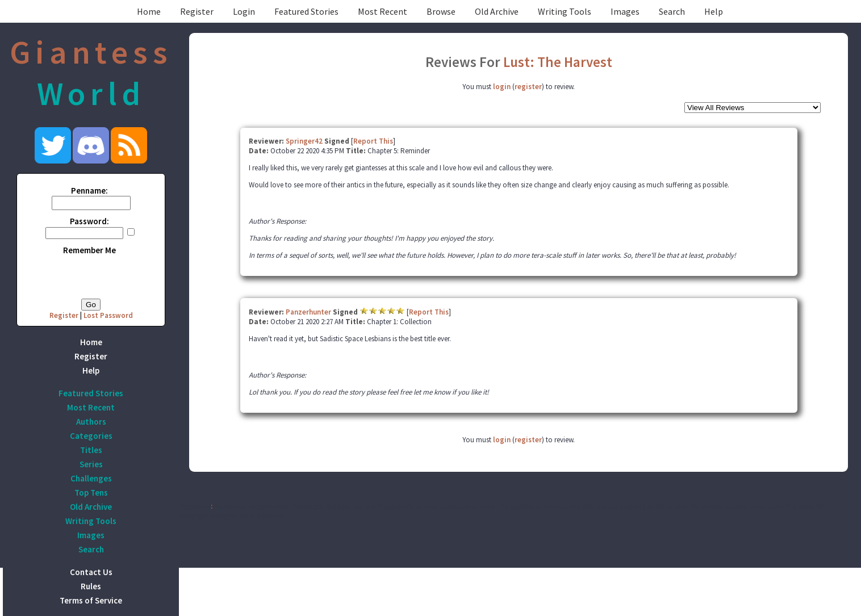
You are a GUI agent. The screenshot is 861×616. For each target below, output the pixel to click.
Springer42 (304, 141)
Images (625, 11)
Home (149, 11)
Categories (91, 436)
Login (244, 11)
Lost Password (108, 315)
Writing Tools (565, 11)
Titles (91, 450)
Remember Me (89, 250)
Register (197, 11)
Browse (441, 11)
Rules (91, 586)
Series (91, 464)
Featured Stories (306, 11)
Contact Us (91, 572)
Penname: (89, 190)
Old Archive (497, 11)
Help (714, 11)
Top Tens (91, 493)
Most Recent (383, 11)
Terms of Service (91, 600)
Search (672, 11)
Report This (373, 141)
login (502, 87)
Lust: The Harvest (558, 62)
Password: (89, 221)
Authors (91, 422)
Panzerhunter (308, 312)
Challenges (91, 478)
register (528, 87)
